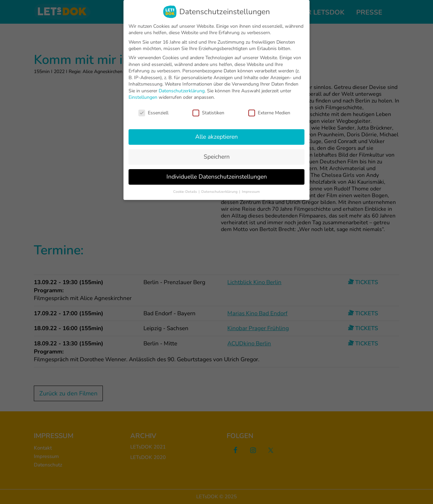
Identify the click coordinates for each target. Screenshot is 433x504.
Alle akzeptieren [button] (216, 137)
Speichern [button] (217, 157)
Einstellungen (143, 97)
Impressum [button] (251, 192)
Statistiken (208, 113)
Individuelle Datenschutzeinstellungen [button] (217, 177)
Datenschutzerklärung (182, 91)
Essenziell (153, 113)
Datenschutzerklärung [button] (220, 192)
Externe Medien (269, 113)
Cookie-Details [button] (186, 192)
